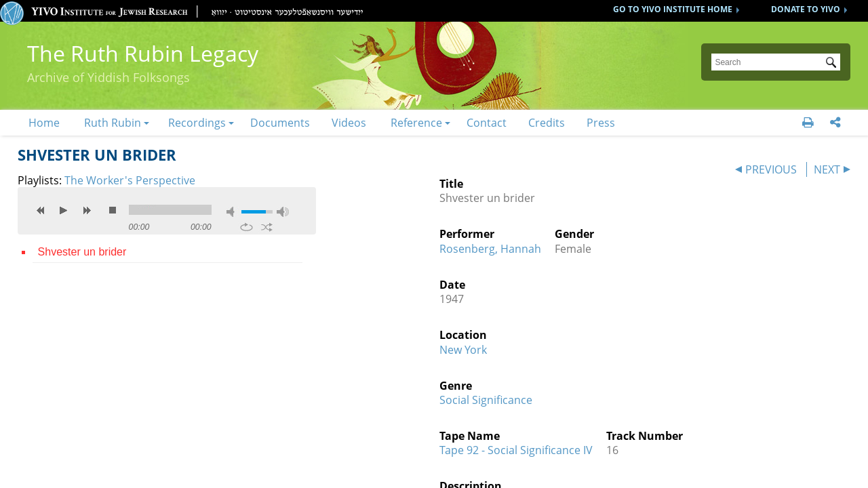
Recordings (197, 123)
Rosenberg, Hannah (490, 249)
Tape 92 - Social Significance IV (516, 450)
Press (601, 123)
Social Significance (486, 400)
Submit (833, 64)
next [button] (87, 210)
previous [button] (41, 210)
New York (463, 350)
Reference (416, 123)
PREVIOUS (771, 169)
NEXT (827, 169)
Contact (487, 123)
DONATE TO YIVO (806, 9)
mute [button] (233, 212)
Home (44, 123)
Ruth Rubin (113, 123)
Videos (349, 123)
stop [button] (113, 210)
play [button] (64, 210)
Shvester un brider (82, 252)
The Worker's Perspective (130, 180)
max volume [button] (283, 212)
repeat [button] (246, 227)
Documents (280, 123)
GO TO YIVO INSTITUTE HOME (673, 9)
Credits (547, 123)
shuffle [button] (267, 227)
